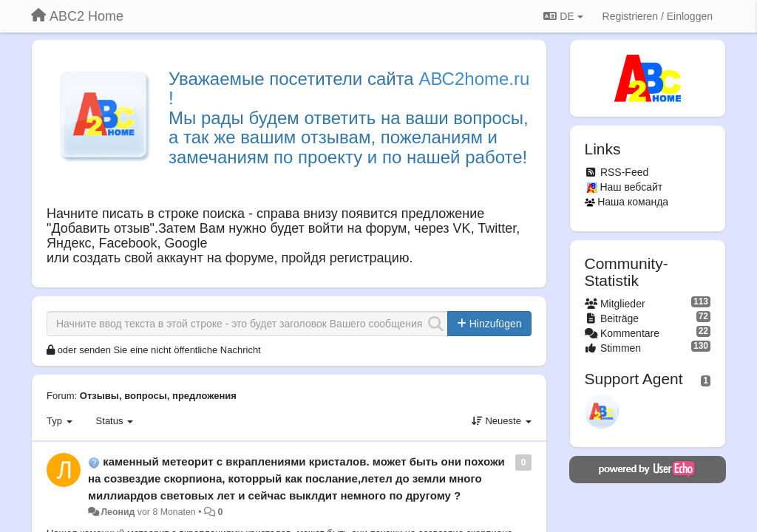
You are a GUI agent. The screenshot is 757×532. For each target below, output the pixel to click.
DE (563, 16)
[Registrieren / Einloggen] (658, 16)
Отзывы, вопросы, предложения (158, 396)
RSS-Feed (624, 172)
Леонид (118, 512)
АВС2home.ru (474, 79)
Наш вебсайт (631, 187)
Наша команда (633, 202)
